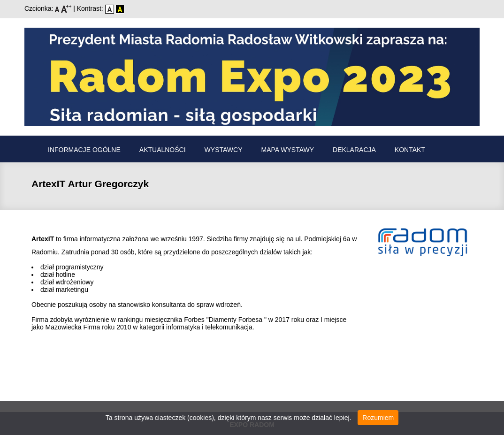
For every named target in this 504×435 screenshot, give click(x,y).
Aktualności (163, 150)
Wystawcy (224, 150)
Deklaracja (354, 150)
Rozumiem (378, 418)
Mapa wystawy (288, 150)
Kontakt (410, 150)
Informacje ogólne (84, 150)
